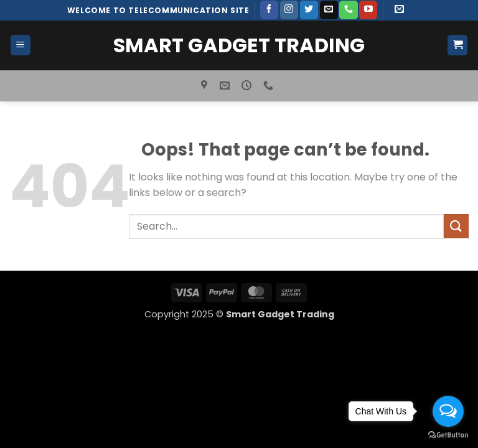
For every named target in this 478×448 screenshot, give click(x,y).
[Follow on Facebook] (269, 10)
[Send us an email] (329, 10)
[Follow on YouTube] (368, 10)
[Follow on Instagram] (289, 10)
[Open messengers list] (448, 411)
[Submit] (456, 226)
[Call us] (348, 10)
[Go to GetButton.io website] (448, 435)
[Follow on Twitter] (309, 10)
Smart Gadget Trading (239, 45)
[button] (399, 10)
